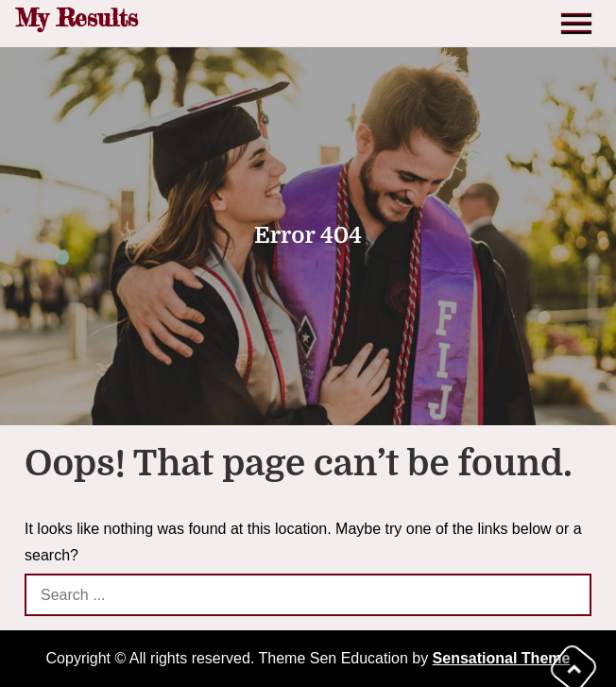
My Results (77, 17)
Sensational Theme (502, 658)
